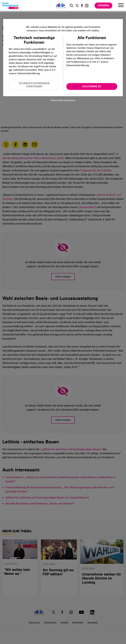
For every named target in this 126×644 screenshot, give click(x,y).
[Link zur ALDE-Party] (60, 6)
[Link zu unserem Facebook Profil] (82, 6)
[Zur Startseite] (10, 6)
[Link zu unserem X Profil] (77, 6)
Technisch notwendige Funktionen (34, 85)
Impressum (70, 100)
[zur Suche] (71, 6)
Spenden (103, 5)
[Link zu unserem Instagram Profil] (87, 6)
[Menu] (121, 6)
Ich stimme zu (92, 86)
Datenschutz (57, 100)
